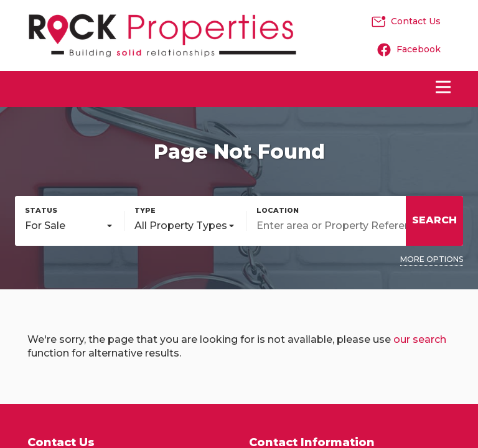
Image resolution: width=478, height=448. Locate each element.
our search (420, 339)
